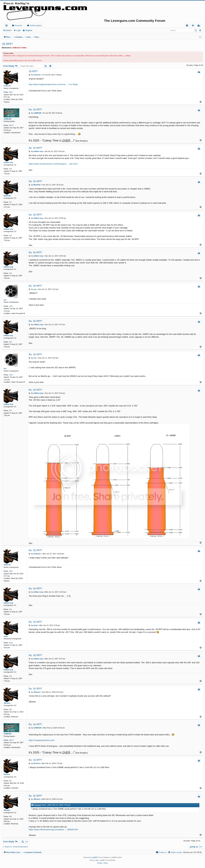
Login (18, 30)
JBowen (7, 703)
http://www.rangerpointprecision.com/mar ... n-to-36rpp (53, 84)
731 (10, 202)
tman (6, 636)
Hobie (24, 48)
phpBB (94, 857)
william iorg (8, 162)
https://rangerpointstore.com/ (42, 740)
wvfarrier (7, 86)
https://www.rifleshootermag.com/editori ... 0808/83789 (53, 830)
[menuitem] (187, 25)
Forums (49, 25)
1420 (11, 306)
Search (9, 30)
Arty (97, 860)
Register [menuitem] (199, 26)
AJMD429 (8, 119)
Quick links (7, 26)
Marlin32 (7, 196)
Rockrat (7, 774)
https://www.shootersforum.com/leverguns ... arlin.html (53, 164)
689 (10, 709)
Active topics (67, 25)
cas (5, 300)
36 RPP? (7, 44)
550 (10, 781)
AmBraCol (17, 48)
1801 (11, 92)
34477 (11, 125)
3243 (11, 643)
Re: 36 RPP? (35, 110)
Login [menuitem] (193, 26)
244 (10, 169)
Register (29, 30)
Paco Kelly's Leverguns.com (25, 25)
